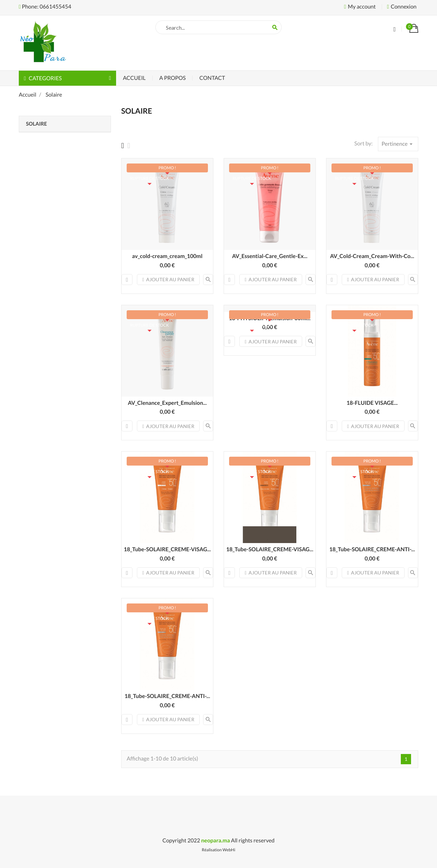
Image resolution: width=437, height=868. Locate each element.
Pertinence (398, 144)
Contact (212, 78)
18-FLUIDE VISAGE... (372, 403)
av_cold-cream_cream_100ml (167, 256)
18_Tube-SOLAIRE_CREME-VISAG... (167, 549)
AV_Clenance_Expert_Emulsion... (167, 403)
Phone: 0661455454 (45, 7)
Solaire (37, 124)
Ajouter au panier (168, 279)
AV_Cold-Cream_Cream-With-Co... (372, 256)
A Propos (173, 78)
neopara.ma (215, 841)
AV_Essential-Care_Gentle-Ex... (270, 256)
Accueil (134, 78)
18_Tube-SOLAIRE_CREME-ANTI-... (372, 549)
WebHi (229, 850)
